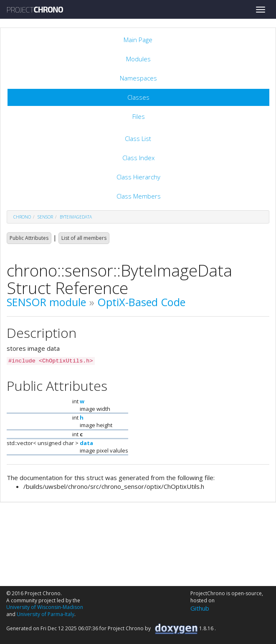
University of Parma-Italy (46, 614)
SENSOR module (46, 302)
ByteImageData (76, 217)
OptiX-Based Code (141, 302)
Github (200, 608)
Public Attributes (29, 238)
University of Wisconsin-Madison (45, 607)
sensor (45, 217)
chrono (22, 217)
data (86, 443)
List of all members (84, 238)
